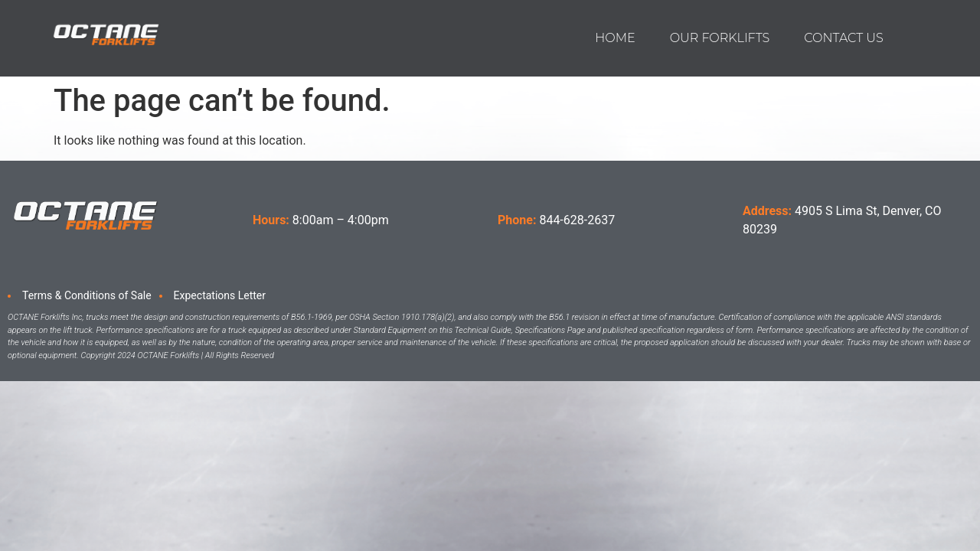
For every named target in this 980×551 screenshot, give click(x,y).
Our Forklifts (720, 38)
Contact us (843, 38)
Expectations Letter (220, 295)
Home (615, 38)
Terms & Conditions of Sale (87, 295)
